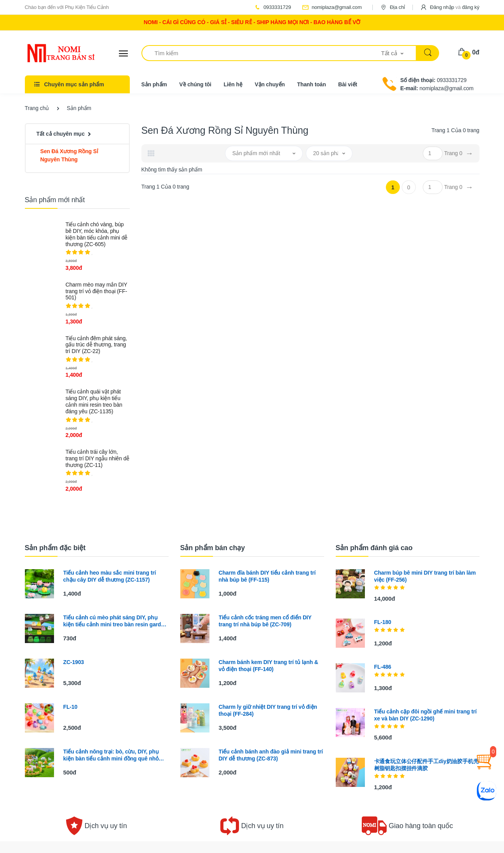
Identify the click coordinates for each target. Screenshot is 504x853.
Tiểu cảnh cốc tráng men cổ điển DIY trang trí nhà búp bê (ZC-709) (265, 621)
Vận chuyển (270, 84)
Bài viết (348, 84)
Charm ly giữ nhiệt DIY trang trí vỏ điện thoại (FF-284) (268, 710)
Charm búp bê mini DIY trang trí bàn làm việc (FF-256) (425, 576)
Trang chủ (37, 108)
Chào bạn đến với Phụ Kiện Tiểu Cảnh (67, 7)
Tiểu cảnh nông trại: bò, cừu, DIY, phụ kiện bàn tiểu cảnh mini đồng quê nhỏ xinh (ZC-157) (111, 755)
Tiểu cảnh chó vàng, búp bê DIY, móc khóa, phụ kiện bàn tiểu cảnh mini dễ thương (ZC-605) (97, 234)
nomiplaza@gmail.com (332, 7)
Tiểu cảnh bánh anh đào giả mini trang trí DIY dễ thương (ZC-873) (271, 755)
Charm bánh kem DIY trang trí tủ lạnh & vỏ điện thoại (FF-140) (269, 666)
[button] (450, 7)
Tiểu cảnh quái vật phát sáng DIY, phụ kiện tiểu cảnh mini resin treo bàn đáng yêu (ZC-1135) (94, 401)
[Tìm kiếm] (262, 53)
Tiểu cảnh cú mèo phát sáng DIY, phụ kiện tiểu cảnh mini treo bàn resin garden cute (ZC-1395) (115, 621)
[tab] (151, 153)
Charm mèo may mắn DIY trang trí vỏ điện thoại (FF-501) (97, 291)
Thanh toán (312, 84)
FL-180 (383, 622)
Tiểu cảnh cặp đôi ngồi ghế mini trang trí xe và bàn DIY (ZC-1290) (426, 715)
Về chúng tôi (195, 84)
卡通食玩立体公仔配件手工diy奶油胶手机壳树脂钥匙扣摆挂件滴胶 (426, 765)
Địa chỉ (392, 7)
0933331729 (272, 7)
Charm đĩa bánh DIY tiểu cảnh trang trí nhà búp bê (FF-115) (267, 576)
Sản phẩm (154, 84)
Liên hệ (233, 84)
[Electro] (54, 53)
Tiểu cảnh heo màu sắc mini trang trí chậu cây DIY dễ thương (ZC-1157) (110, 576)
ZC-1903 (74, 662)
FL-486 (383, 667)
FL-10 (71, 707)
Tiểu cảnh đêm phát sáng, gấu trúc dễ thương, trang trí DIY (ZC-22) (96, 345)
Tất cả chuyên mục (61, 134)
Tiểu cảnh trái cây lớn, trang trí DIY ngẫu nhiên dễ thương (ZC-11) (98, 458)
